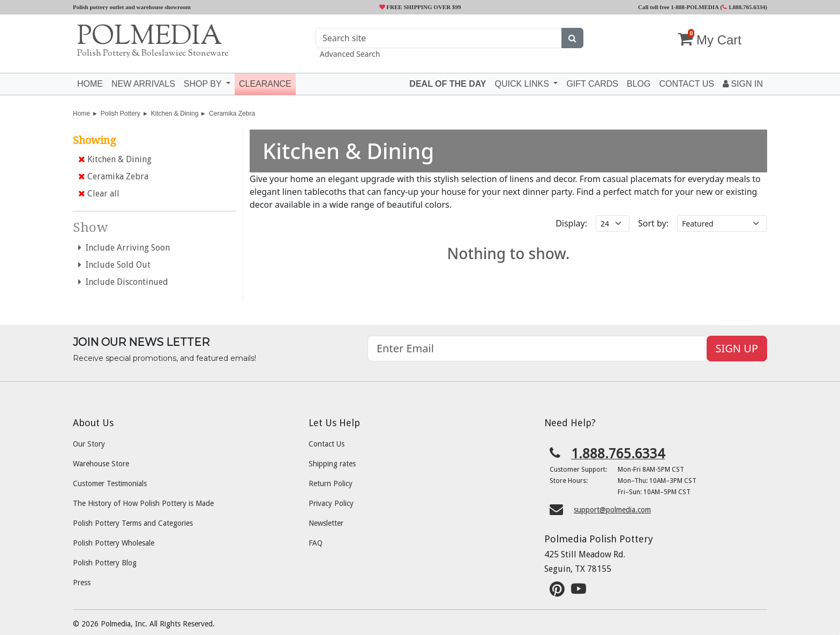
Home (90, 84)
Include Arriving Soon (124, 248)
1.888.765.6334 (744, 7)
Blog (639, 84)
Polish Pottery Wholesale (114, 543)
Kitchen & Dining (175, 114)
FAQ (316, 543)
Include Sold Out (114, 265)
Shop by (204, 84)
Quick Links (523, 84)
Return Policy (331, 483)
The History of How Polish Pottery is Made (143, 503)
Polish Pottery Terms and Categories (133, 523)
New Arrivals (143, 84)
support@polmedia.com (612, 510)
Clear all (99, 194)
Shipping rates (332, 464)
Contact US (687, 84)
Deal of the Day (448, 84)
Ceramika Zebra (232, 114)
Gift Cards (592, 84)
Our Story (89, 444)
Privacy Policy (331, 503)
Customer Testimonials (110, 483)
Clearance (265, 84)
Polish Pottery (121, 114)
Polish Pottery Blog (105, 563)
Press (82, 583)
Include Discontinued (123, 282)
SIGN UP (737, 348)
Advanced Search (350, 54)
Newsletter (326, 523)
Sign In (743, 84)
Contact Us (327, 444)
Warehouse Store (101, 464)
